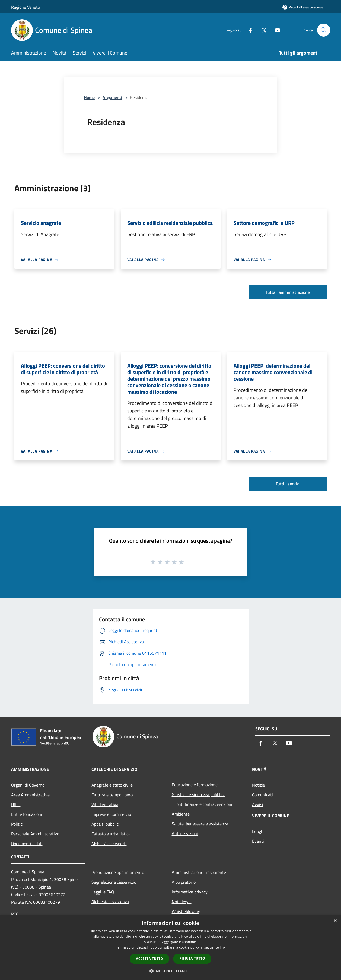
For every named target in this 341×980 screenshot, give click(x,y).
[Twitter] (262, 30)
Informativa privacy (190, 892)
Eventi (258, 841)
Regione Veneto (26, 7)
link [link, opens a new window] (223, 947)
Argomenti (112, 97)
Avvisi (258, 804)
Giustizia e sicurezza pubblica (199, 794)
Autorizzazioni (185, 833)
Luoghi (258, 831)
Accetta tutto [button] (149, 959)
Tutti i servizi (288, 484)
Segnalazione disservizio (114, 882)
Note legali (182, 902)
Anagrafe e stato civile (112, 785)
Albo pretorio (184, 882)
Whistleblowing (186, 911)
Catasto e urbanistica (111, 834)
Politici (17, 824)
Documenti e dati (27, 844)
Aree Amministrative (30, 795)
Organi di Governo (28, 785)
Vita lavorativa (105, 804)
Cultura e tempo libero (112, 795)
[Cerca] (324, 30)
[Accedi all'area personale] (303, 7)
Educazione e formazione (195, 785)
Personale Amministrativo (35, 834)
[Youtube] (275, 30)
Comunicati (262, 795)
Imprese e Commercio (111, 814)
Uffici (16, 804)
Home (89, 97)
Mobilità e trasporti (109, 844)
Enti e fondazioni (27, 814)
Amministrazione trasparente (199, 872)
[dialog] (171, 948)
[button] (171, 971)
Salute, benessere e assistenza (200, 824)
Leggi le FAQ (103, 892)
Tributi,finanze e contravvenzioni (202, 804)
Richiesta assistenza (110, 902)
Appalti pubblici (106, 824)
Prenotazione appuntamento (118, 872)
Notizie (259, 785)
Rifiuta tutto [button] (192, 958)
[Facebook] (248, 30)
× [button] (335, 921)
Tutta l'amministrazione (288, 292)
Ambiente (181, 814)
